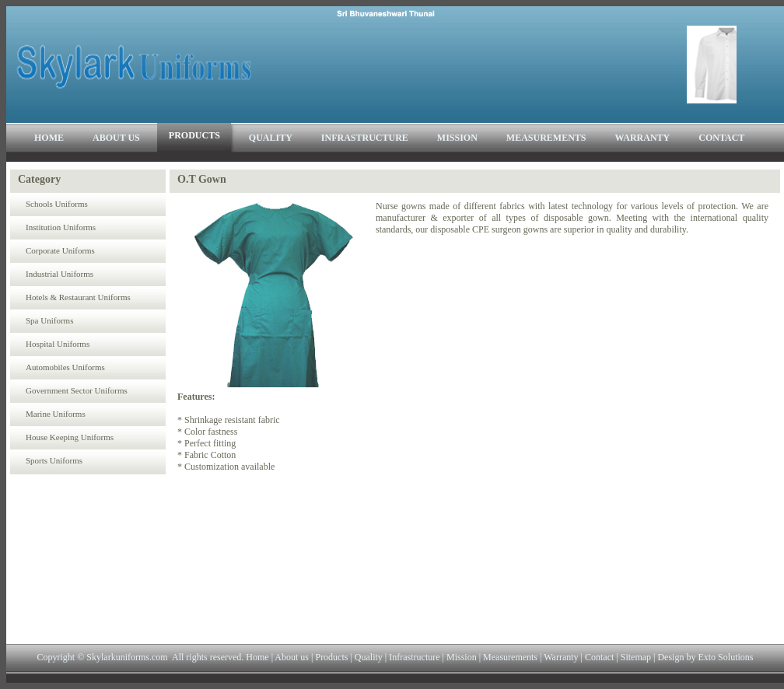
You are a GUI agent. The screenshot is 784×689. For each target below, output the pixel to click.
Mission (462, 657)
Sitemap (636, 657)
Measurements (509, 657)
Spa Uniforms (49, 320)
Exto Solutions (725, 657)
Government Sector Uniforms (77, 390)
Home (257, 657)
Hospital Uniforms (58, 344)
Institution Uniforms (61, 227)
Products (330, 657)
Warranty (561, 657)
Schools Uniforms (57, 204)
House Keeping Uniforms (70, 437)
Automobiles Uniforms (65, 367)
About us (291, 657)
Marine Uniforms (56, 414)
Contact (599, 657)
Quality (369, 657)
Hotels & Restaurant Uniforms (78, 297)
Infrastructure (414, 657)
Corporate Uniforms (60, 250)
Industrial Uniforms (59, 274)
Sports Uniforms (54, 460)
